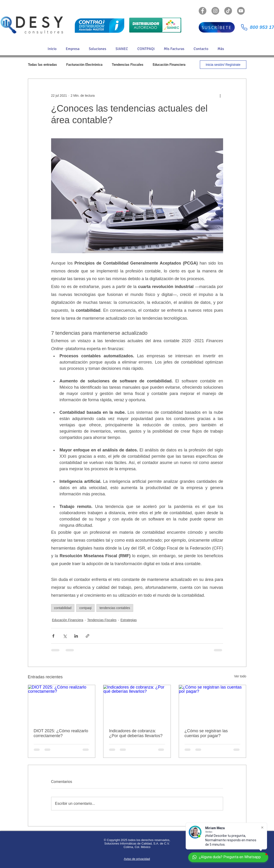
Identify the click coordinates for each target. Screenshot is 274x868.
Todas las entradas (42, 65)
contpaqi (85, 608)
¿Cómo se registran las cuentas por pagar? (206, 733)
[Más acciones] (220, 96)
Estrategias (129, 620)
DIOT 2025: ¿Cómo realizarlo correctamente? (61, 733)
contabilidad (63, 608)
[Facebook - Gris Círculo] (203, 11)
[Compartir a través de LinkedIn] (76, 636)
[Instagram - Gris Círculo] (215, 11)
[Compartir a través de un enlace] (87, 636)
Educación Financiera (169, 65)
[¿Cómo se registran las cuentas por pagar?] (213, 704)
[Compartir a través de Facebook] (53, 636)
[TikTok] (228, 11)
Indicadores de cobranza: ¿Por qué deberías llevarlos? (136, 733)
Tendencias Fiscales (128, 65)
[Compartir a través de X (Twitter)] (65, 636)
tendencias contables (115, 608)
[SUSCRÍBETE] (217, 27)
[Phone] (244, 27)
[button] (99, 49)
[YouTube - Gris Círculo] (241, 11)
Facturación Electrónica (84, 65)
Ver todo (240, 676)
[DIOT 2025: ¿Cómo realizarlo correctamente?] (62, 704)
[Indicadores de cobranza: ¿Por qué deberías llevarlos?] (137, 704)
